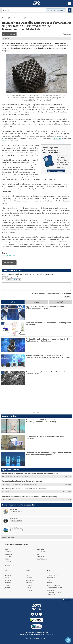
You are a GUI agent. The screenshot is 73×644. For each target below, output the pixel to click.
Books (28, 570)
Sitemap (28, 588)
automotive (6, 141)
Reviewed (67, 34)
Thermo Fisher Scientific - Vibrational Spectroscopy (21, 484)
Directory (7, 585)
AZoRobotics (8, 552)
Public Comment (39, 294)
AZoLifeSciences (42, 559)
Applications (30, 580)
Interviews (8, 583)
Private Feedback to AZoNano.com (60, 294)
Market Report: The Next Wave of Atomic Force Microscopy (45, 437)
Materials (29, 578)
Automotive (14, 519)
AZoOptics (8, 556)
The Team (29, 590)
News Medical (41, 556)
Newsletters (51, 578)
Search (49, 573)
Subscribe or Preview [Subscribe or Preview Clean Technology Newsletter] (17, 530)
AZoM (6, 549)
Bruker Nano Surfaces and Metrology (17, 476)
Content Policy (52, 590)
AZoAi (38, 554)
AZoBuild (7, 559)
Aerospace (14, 509)
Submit (68, 297)
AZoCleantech (9, 554)
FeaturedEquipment (60, 302)
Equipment (8, 575)
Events (28, 575)
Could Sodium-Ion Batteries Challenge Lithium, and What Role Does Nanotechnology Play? (49, 454)
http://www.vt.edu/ (9, 256)
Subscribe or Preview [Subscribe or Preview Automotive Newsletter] (17, 521)
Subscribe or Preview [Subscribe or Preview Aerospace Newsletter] (17, 511)
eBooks (28, 573)
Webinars (8, 580)
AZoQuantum (41, 552)
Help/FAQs (29, 585)
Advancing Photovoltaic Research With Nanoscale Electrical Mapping (30, 496)
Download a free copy (56, 171)
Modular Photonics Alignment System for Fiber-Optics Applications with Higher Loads (48, 340)
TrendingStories (13, 302)
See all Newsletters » (9, 537)
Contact (50, 580)
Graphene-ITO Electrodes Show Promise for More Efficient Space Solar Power (46, 307)
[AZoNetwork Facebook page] (37, 614)
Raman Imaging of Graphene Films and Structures (22, 481)
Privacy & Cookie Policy (54, 588)
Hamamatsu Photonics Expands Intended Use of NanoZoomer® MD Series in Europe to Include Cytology (48, 356)
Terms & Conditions (53, 585)
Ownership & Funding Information (54, 594)
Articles (7, 573)
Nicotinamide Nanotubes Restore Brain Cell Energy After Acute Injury (49, 324)
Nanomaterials (19, 18)
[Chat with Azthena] (68, 640)
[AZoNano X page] (41, 614)
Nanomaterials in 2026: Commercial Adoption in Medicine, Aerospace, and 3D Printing (45, 421)
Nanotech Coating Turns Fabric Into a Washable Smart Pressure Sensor (48, 373)
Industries (29, 583)
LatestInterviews (37, 302)
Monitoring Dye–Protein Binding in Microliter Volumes (24, 489)
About (49, 570)
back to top (67, 600)
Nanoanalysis (30, 18)
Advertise (50, 583)
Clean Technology (16, 528)
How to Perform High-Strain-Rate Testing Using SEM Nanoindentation (30, 473)
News (11, 18)
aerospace (57, 138)
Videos (7, 578)
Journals (7, 588)
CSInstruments (10, 500)
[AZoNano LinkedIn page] (32, 614)
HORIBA (8, 492)
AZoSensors (40, 549)
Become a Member (53, 575)
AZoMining (8, 561)
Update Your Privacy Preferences (36, 638)
